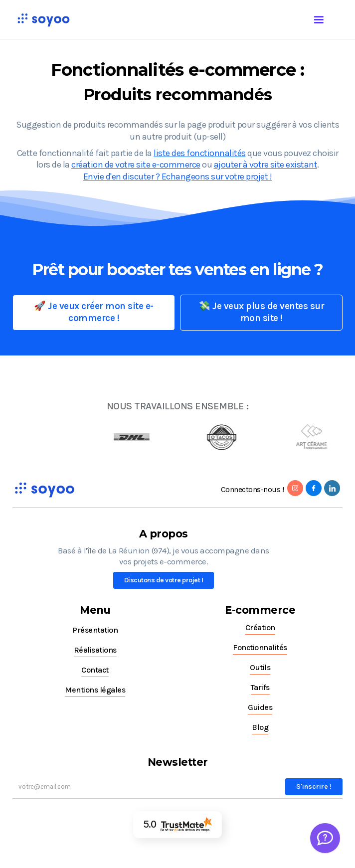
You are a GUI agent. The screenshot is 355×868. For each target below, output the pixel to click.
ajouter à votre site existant (266, 165)
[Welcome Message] (325, 838)
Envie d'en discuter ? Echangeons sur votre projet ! (178, 176)
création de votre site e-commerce (136, 165)
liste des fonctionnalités (200, 153)
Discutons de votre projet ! (164, 580)
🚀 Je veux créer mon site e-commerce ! (94, 312)
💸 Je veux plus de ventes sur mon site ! (261, 312)
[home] (41, 20)
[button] (329, 18)
